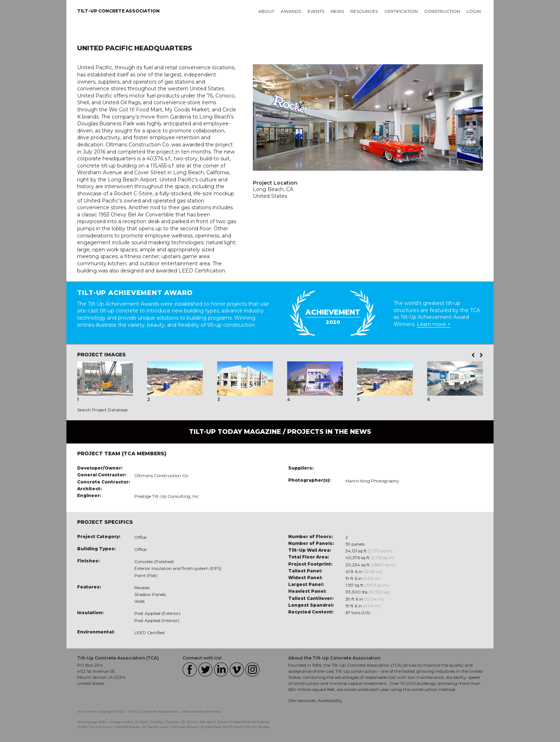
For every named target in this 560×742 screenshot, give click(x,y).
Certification (401, 11)
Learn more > (434, 324)
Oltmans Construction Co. (162, 475)
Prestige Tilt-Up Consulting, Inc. (167, 496)
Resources (364, 11)
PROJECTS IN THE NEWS (329, 432)
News (337, 11)
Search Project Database (102, 410)
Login (474, 11)
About (266, 11)
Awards (291, 11)
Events (316, 11)
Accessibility (330, 700)
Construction (442, 11)
